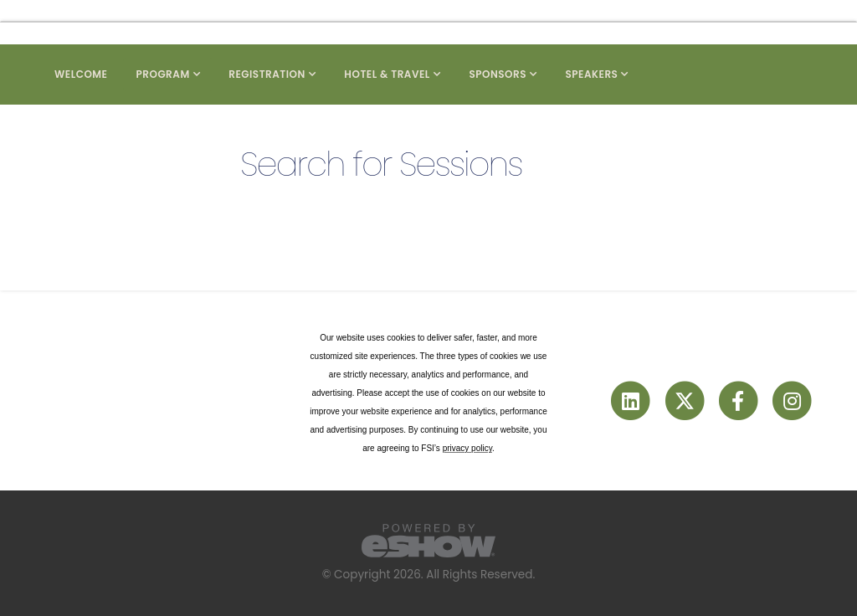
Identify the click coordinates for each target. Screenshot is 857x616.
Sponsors (498, 74)
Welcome (81, 74)
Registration (267, 74)
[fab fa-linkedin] (632, 400)
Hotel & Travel (387, 74)
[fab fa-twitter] (685, 400)
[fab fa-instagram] (792, 400)
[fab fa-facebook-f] (739, 400)
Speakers (591, 74)
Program (163, 74)
